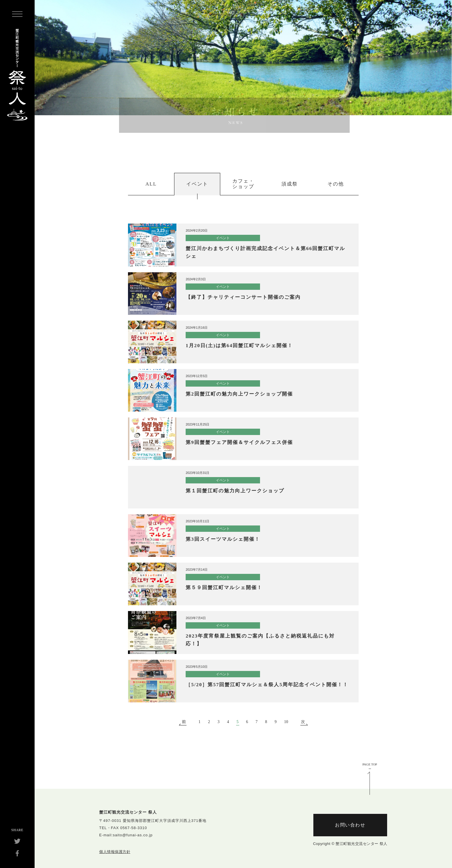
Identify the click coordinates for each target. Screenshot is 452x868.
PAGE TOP (370, 764)
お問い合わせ (350, 825)
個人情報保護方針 (115, 852)
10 (286, 722)
